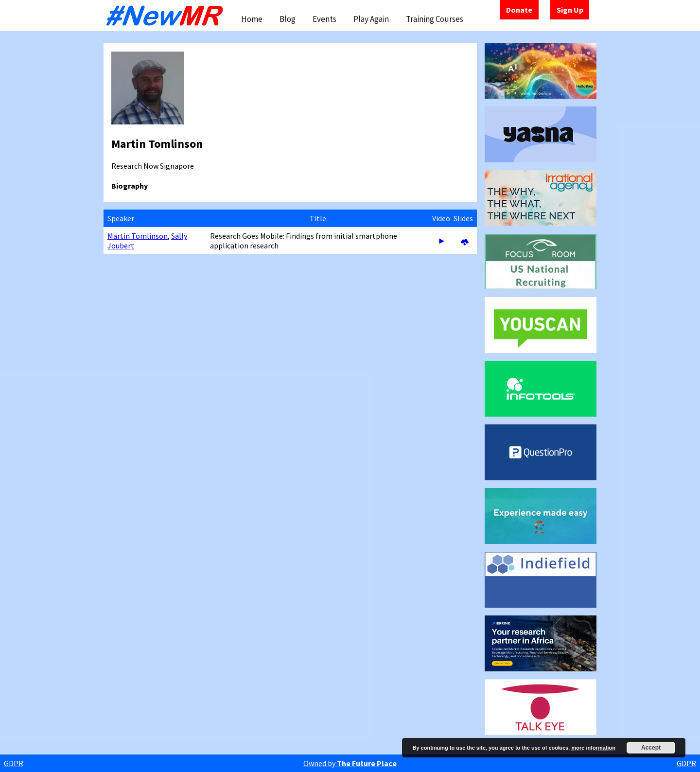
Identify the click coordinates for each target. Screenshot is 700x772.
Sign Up (570, 10)
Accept (651, 748)
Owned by (350, 763)
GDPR (14, 763)
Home (252, 19)
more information (593, 748)
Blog (288, 19)
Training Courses (435, 19)
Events (324, 19)
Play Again (371, 19)
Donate (519, 10)
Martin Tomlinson (138, 236)
